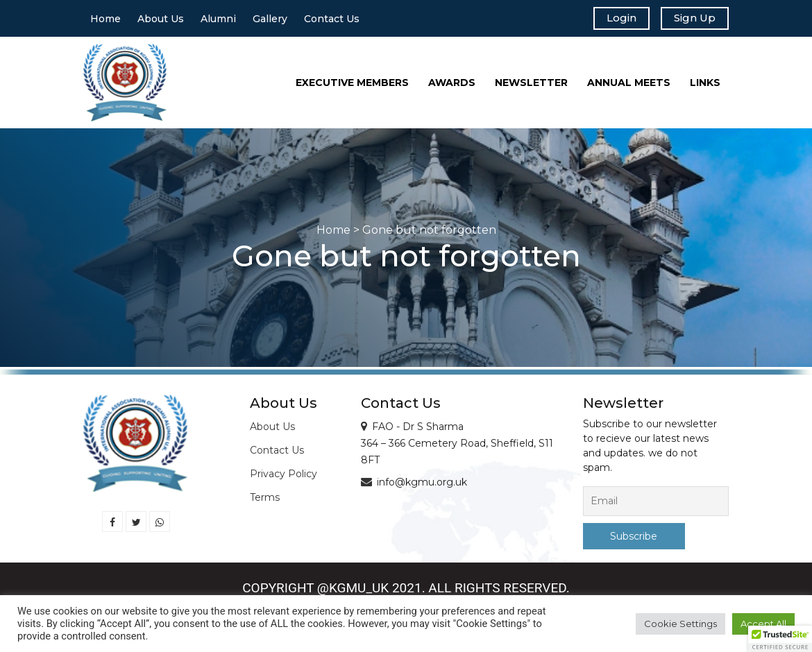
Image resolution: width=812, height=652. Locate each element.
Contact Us (332, 20)
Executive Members (352, 85)
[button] (780, 639)
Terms (265, 501)
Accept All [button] (763, 624)
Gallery (270, 20)
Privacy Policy (284, 477)
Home (105, 20)
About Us (161, 20)
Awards (452, 85)
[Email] (656, 505)
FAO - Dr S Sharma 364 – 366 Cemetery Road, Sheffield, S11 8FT (457, 447)
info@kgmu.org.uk (422, 486)
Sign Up (691, 19)
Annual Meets (629, 85)
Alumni (218, 20)
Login (612, 19)
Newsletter (531, 85)
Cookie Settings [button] (680, 624)
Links (705, 85)
